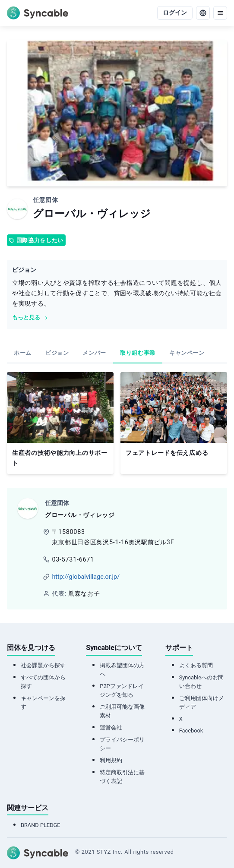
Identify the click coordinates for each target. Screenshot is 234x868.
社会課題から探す (43, 665)
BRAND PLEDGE (41, 825)
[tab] (23, 353)
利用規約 (111, 760)
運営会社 (111, 728)
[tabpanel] (117, 423)
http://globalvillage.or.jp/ (86, 577)
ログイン (175, 13)
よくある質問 (196, 665)
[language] (203, 13)
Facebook (191, 731)
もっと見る (31, 317)
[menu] (220, 13)
